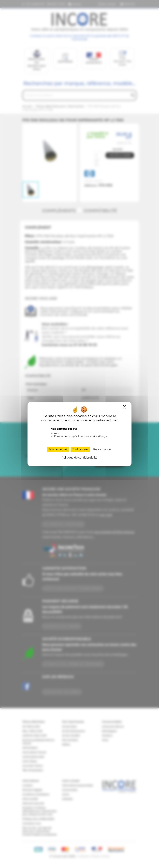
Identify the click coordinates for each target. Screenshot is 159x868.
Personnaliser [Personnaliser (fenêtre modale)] (102, 449)
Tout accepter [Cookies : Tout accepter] (58, 449)
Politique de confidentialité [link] (79, 458)
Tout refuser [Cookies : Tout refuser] (80, 449)
